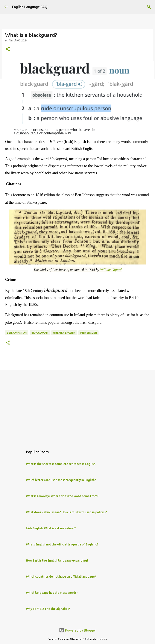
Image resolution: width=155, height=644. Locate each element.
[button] (8, 49)
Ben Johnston (17, 333)
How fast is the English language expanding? (57, 560)
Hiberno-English (64, 333)
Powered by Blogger (77, 630)
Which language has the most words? (52, 593)
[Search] (149, 7)
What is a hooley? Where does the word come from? (62, 496)
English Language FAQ (30, 7)
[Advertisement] (76, 407)
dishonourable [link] (27, 133)
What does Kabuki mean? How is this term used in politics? (66, 512)
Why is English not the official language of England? (62, 544)
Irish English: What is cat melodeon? (51, 528)
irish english (88, 333)
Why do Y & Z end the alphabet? (48, 609)
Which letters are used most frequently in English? (61, 480)
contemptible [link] (53, 133)
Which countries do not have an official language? (61, 577)
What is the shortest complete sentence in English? (61, 464)
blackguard (40, 333)
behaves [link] (85, 130)
